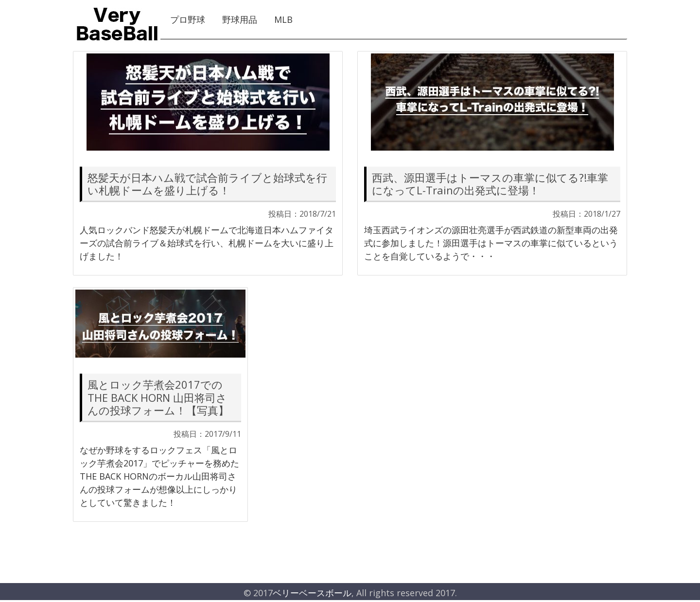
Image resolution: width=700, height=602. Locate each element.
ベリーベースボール (312, 593)
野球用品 (240, 19)
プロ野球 (188, 19)
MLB (283, 19)
